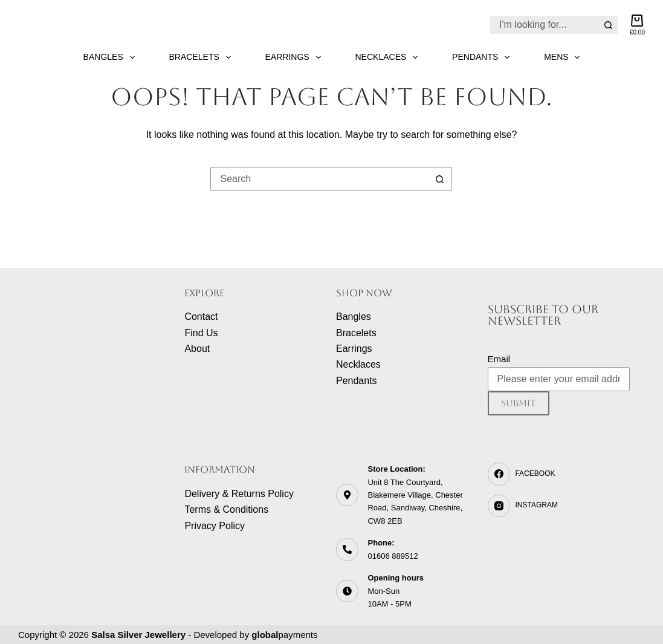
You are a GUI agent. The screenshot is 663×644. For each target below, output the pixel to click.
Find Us (201, 333)
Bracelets (202, 57)
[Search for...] (545, 25)
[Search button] (609, 25)
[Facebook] (559, 474)
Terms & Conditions (226, 509)
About (197, 349)
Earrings (296, 57)
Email (499, 359)
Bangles (112, 57)
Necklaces (389, 57)
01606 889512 (393, 556)
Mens (564, 57)
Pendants (483, 57)
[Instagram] (559, 506)
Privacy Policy (215, 526)
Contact (201, 317)
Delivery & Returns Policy (239, 494)
